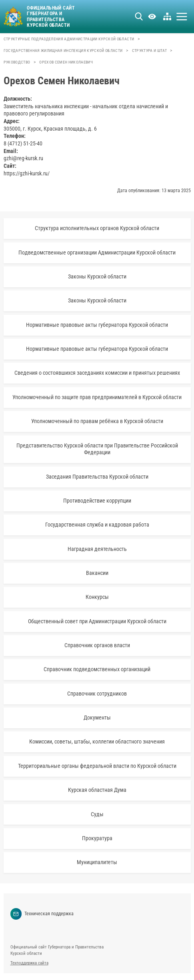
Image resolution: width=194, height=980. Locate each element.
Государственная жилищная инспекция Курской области (63, 51)
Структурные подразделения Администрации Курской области (69, 39)
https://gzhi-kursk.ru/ (27, 173)
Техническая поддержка (42, 914)
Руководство (17, 62)
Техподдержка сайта (29, 963)
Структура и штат (149, 51)
